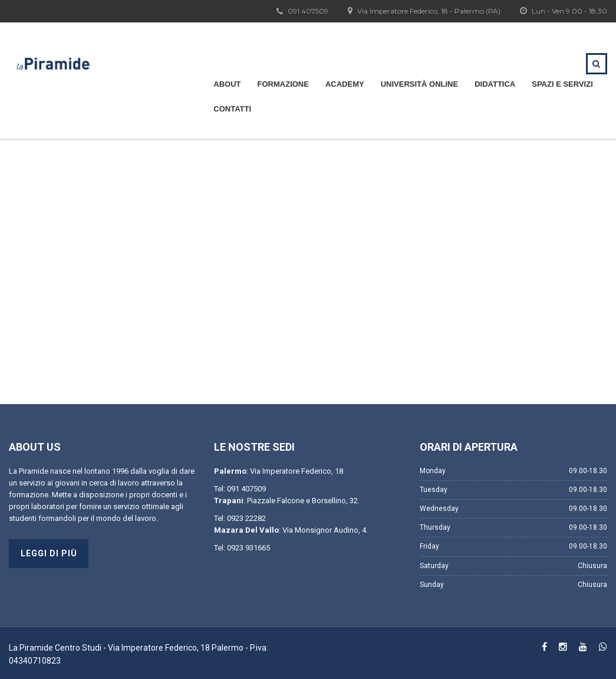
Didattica (495, 84)
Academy (345, 84)
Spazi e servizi (562, 84)
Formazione (283, 84)
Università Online (419, 84)
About (227, 84)
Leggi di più (49, 553)
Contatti (232, 109)
